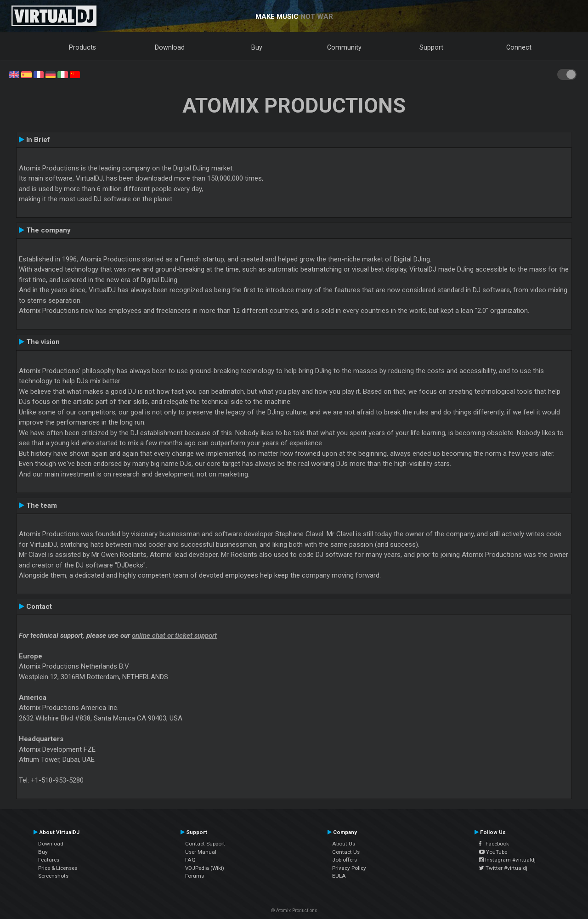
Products (82, 47)
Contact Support (205, 844)
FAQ (190, 860)
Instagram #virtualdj (507, 860)
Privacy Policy (349, 868)
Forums (195, 876)
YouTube (493, 852)
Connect (519, 47)
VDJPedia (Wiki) (205, 868)
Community (344, 47)
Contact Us (346, 852)
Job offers (345, 860)
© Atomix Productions (294, 910)
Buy (257, 47)
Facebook (494, 844)
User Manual (201, 852)
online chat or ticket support (174, 635)
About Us (344, 844)
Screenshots (53, 876)
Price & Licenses (58, 868)
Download (170, 47)
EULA (339, 876)
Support (431, 47)
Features (49, 860)
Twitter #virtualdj (503, 868)
